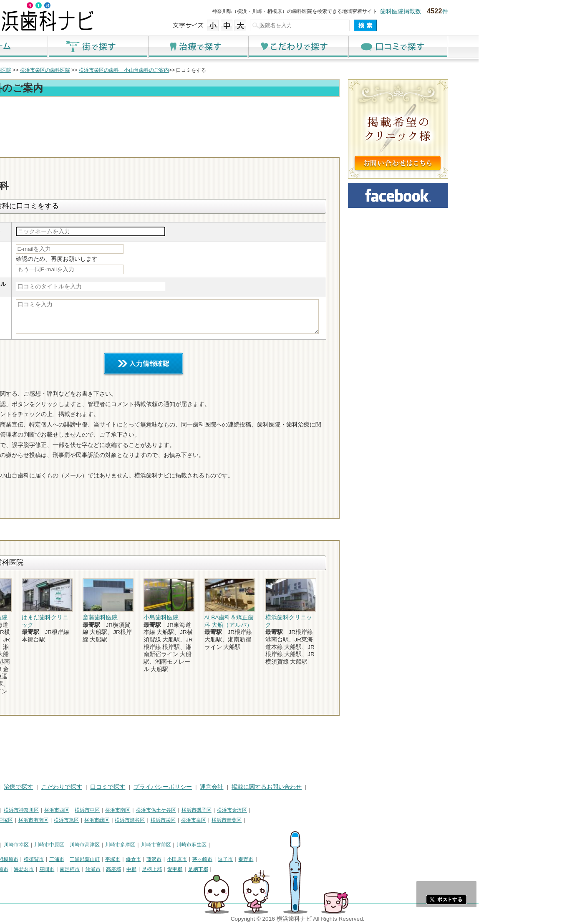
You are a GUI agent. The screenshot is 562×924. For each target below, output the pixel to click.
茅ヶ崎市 (286, 859)
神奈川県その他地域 (53, 859)
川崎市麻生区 (275, 845)
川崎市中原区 (133, 845)
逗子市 (309, 859)
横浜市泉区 (277, 820)
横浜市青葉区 (310, 820)
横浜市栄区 (247, 820)
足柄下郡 (282, 869)
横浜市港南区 (117, 820)
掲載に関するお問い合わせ (350, 787)
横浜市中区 (171, 810)
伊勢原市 (82, 869)
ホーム (81, 47)
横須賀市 (117, 859)
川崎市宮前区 (239, 845)
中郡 (215, 869)
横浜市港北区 (46, 820)
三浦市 (140, 859)
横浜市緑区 (180, 820)
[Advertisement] (227, 122)
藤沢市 (237, 859)
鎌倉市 (217, 859)
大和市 (59, 869)
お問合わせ (352, 149)
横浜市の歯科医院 (75, 70)
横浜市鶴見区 (67, 810)
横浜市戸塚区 (81, 820)
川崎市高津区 (168, 845)
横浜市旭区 (150, 820)
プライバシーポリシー (246, 787)
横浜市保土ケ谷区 (239, 810)
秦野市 (329, 859)
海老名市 (107, 869)
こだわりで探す (381, 47)
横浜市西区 (140, 810)
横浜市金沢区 (315, 810)
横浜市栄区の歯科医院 (129, 70)
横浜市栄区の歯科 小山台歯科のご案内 (207, 70)
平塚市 (196, 859)
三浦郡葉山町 (168, 859)
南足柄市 (153, 869)
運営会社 (295, 787)
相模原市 (92, 859)
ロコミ (400, 149)
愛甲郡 (258, 869)
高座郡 (197, 869)
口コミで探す (481, 47)
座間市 (130, 869)
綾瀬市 (176, 869)
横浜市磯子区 (280, 810)
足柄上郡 (235, 869)
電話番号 (304, 149)
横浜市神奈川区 (105, 810)
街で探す (181, 47)
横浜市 (38, 810)
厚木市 (38, 869)
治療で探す (281, 47)
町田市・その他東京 (53, 880)
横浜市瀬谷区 (213, 820)
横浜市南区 (201, 810)
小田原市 (260, 859)
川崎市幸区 (100, 845)
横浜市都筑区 (46, 831)
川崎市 (38, 845)
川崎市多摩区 (204, 845)
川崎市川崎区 (67, 845)
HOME (39, 787)
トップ (38, 70)
